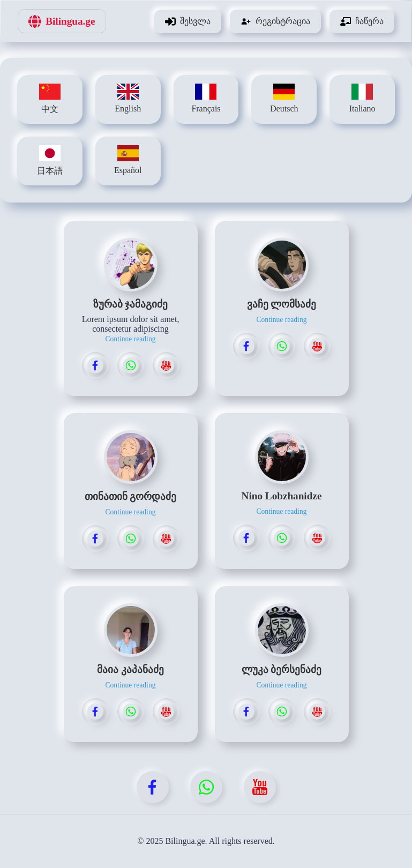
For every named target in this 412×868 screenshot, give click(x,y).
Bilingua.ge (62, 21)
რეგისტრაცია (275, 21)
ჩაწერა (362, 21)
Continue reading (130, 339)
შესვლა (188, 21)
